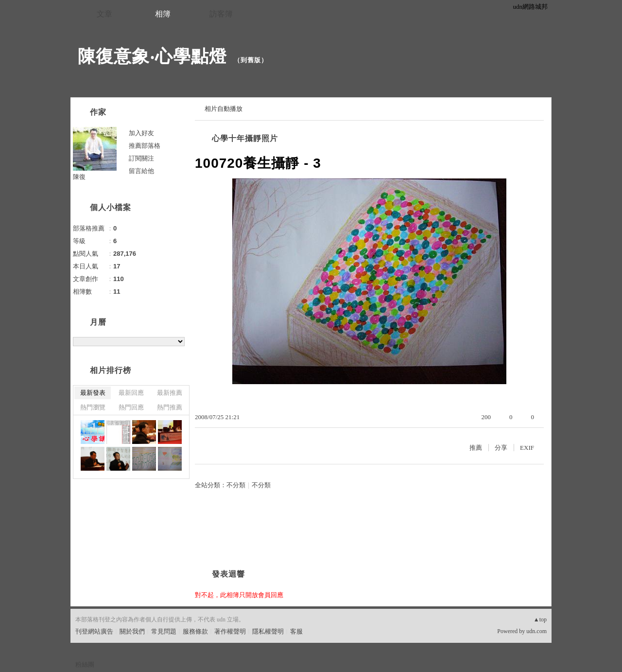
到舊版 (251, 60)
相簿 (163, 14)
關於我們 (132, 631)
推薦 (476, 448)
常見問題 (164, 631)
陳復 (79, 177)
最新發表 (93, 393)
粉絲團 (85, 664)
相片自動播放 (224, 109)
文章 (104, 14)
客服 (296, 631)
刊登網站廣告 (94, 631)
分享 (501, 448)
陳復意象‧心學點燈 (152, 56)
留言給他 (141, 171)
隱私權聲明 (268, 631)
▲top (540, 619)
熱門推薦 (170, 407)
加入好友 (141, 133)
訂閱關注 (141, 158)
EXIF (527, 448)
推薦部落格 (145, 146)
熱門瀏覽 (93, 407)
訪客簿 (221, 14)
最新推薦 (170, 393)
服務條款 (195, 631)
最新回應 (131, 393)
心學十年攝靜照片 (245, 138)
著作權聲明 (230, 631)
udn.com (536, 631)
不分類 (236, 485)
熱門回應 (131, 407)
